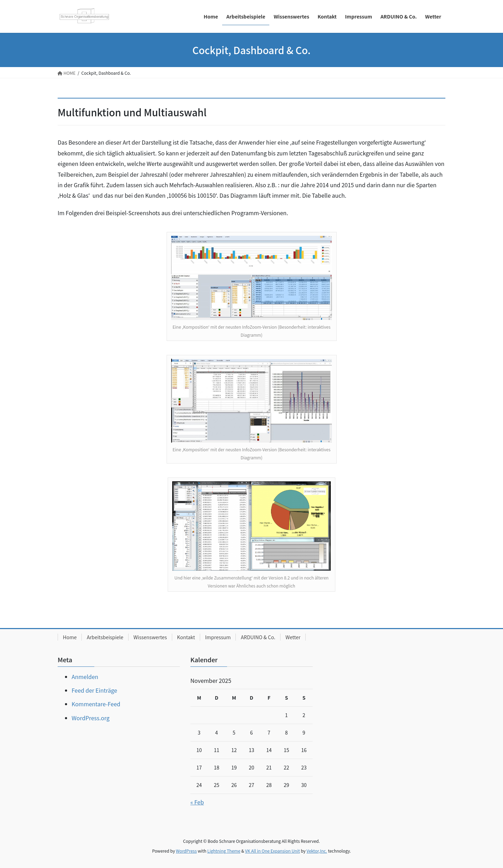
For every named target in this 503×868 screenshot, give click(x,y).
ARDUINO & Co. (258, 637)
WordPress (187, 851)
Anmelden (85, 677)
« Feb (197, 802)
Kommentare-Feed (96, 704)
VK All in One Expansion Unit (273, 851)
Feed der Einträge (94, 690)
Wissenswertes (150, 637)
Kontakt (186, 637)
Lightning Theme (224, 851)
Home (70, 637)
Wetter (293, 637)
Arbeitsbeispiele (105, 637)
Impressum (218, 637)
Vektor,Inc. (317, 851)
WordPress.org (91, 718)
